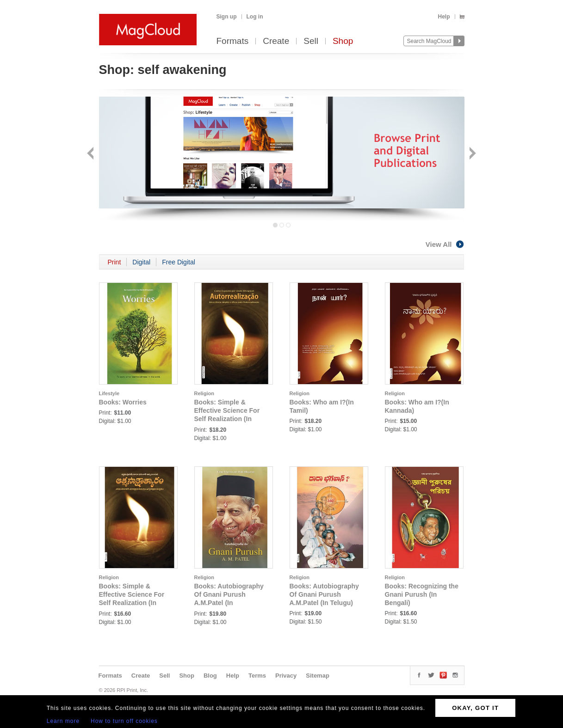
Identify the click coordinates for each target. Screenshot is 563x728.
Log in (255, 17)
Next (472, 154)
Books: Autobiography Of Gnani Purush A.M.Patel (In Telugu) (324, 594)
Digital (141, 262)
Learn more (63, 721)
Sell (311, 41)
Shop (343, 41)
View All (445, 244)
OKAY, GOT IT (475, 708)
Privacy (286, 676)
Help (444, 17)
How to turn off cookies (124, 721)
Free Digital (179, 262)
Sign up (227, 17)
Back (91, 154)
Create (276, 41)
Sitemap (318, 676)
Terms (257, 676)
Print (114, 262)
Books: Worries (123, 402)
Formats (233, 41)
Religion (204, 393)
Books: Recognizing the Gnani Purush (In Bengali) (422, 594)
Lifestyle (109, 393)
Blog (210, 676)
